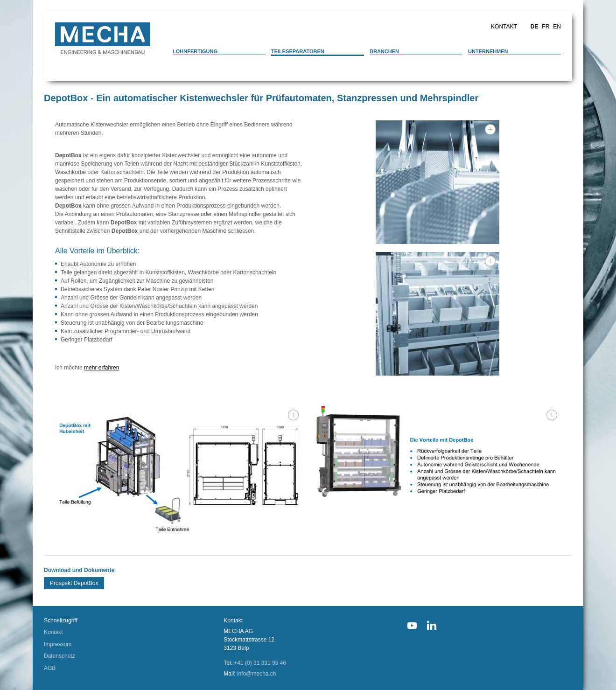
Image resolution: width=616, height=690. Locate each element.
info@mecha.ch (257, 674)
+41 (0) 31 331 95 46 (260, 663)
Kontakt (504, 27)
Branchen (384, 51)
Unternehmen (488, 51)
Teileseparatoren (298, 51)
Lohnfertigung (195, 51)
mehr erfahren (101, 368)
